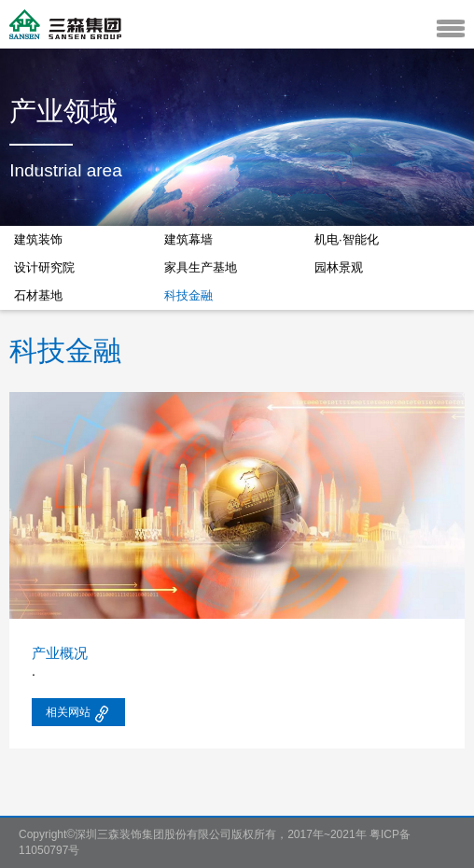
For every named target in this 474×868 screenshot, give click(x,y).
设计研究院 (44, 267)
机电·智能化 (347, 239)
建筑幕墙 (188, 239)
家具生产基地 (201, 267)
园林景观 (339, 267)
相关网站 (78, 714)
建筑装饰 (38, 239)
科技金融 (188, 295)
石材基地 (38, 295)
